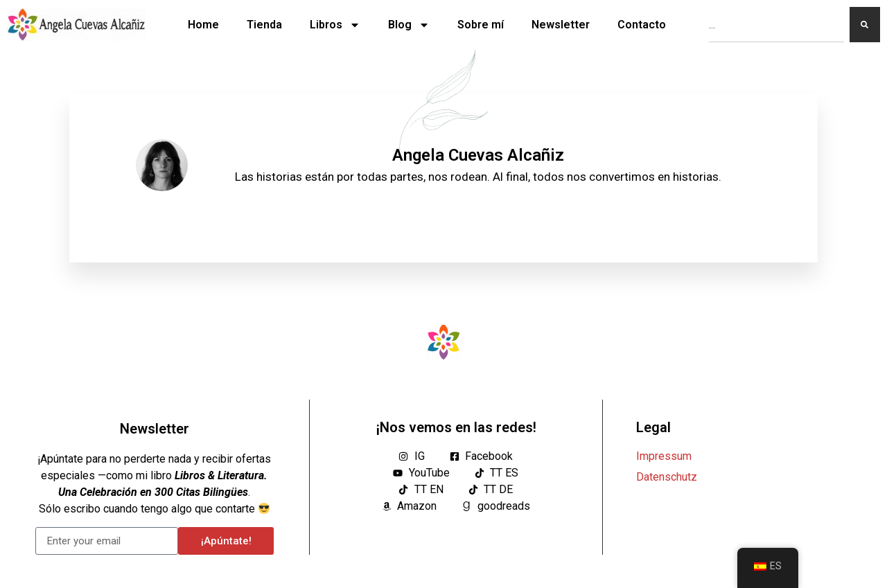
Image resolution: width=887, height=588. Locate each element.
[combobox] (776, 25)
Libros (335, 25)
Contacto (642, 25)
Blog (409, 25)
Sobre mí (481, 25)
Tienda (264, 25)
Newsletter (561, 25)
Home (203, 25)
